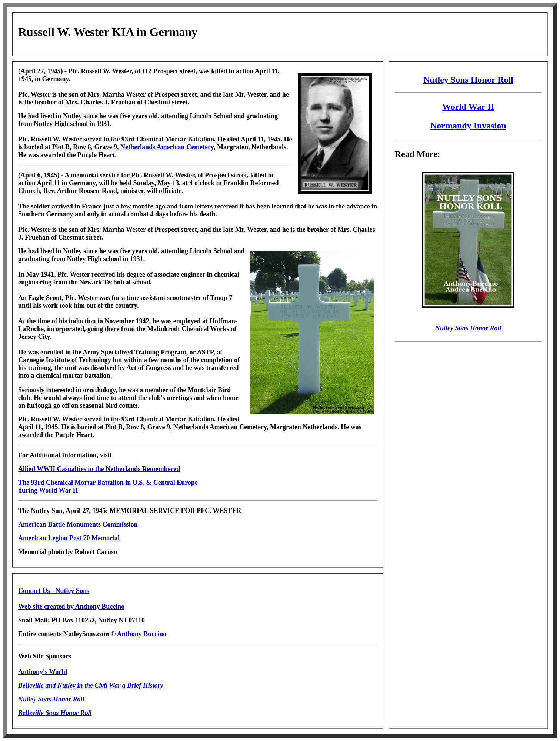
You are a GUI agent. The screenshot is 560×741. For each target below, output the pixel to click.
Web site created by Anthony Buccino (71, 607)
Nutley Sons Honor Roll (468, 80)
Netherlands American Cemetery (167, 147)
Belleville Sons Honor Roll (55, 713)
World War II (468, 107)
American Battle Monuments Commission (78, 524)
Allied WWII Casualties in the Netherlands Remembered (99, 469)
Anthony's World (43, 672)
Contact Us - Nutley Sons (54, 591)
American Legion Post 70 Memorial (69, 538)
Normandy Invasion (468, 126)
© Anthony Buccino (139, 634)
